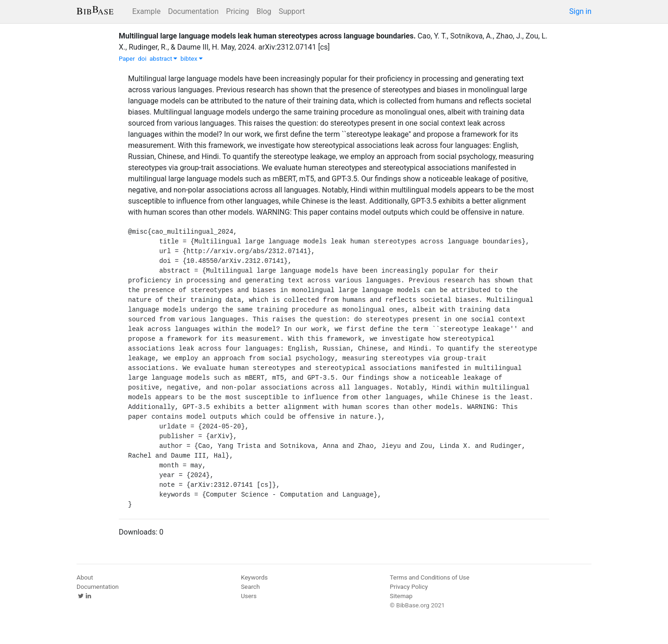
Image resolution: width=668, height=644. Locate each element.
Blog (264, 11)
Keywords (254, 577)
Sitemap (401, 596)
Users (249, 596)
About (85, 577)
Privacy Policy (409, 587)
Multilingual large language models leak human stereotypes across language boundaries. (267, 36)
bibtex (192, 59)
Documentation (193, 11)
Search (250, 587)
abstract (163, 59)
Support (292, 11)
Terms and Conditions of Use (429, 577)
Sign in (580, 11)
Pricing (238, 11)
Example (146, 11)
